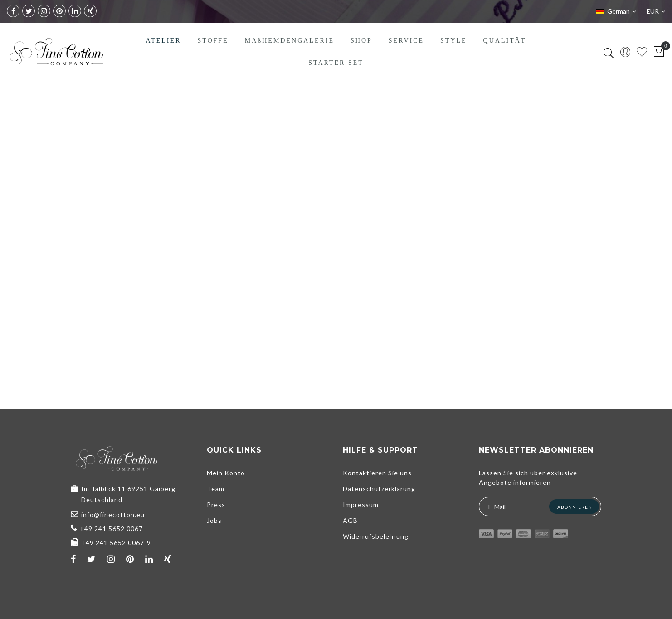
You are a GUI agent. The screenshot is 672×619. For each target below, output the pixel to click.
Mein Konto (226, 473)
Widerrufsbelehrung (376, 536)
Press (216, 504)
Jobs (214, 520)
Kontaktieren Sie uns (377, 473)
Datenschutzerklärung (379, 489)
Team (216, 489)
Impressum (361, 504)
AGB (350, 520)
